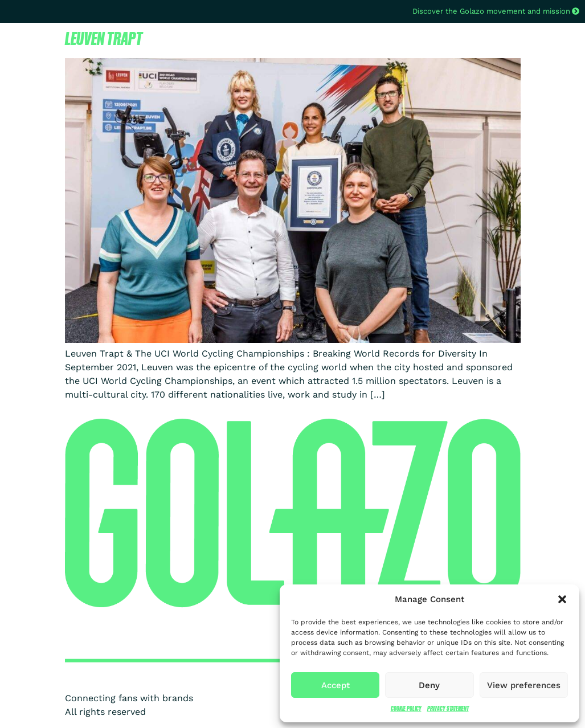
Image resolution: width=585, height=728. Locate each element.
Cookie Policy (406, 708)
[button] (562, 599)
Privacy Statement (448, 708)
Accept (336, 685)
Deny (429, 685)
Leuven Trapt (104, 38)
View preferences (524, 685)
